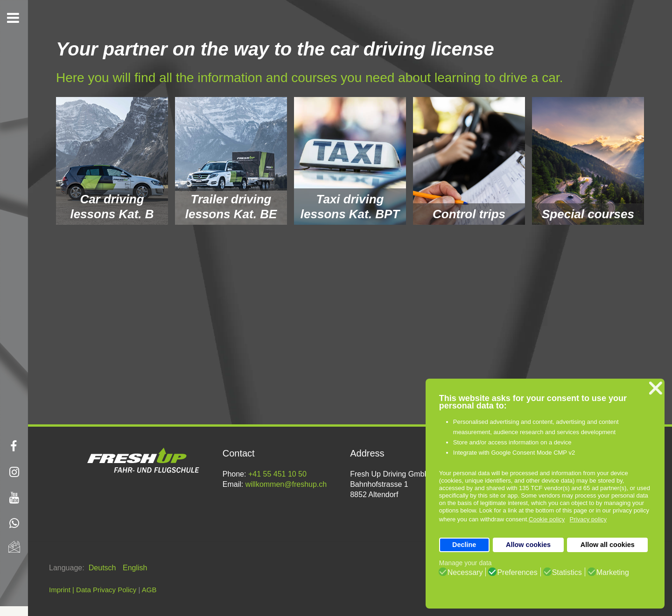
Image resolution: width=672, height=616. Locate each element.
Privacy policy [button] (588, 519)
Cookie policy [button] (547, 519)
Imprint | (62, 590)
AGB (149, 590)
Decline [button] (464, 545)
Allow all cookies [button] (608, 545)
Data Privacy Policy (106, 590)
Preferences (517, 573)
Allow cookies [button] (528, 545)
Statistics (567, 573)
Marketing (613, 573)
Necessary (465, 573)
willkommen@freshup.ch (286, 484)
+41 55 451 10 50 (277, 474)
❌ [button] (656, 388)
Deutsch (103, 568)
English (135, 568)
